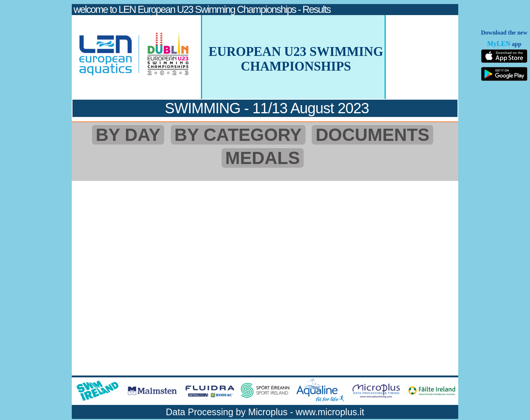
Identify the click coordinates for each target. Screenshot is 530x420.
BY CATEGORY (238, 135)
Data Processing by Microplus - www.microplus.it (265, 412)
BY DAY (128, 135)
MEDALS (263, 158)
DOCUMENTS (372, 135)
